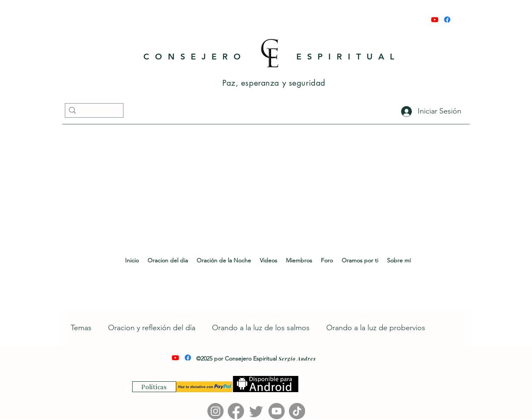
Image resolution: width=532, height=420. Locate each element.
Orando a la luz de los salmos (261, 328)
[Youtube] (435, 20)
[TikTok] (297, 411)
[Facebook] (447, 20)
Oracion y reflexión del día (152, 328)
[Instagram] (216, 411)
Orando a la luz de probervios (376, 328)
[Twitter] (256, 411)
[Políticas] (154, 387)
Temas (81, 328)
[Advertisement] (266, 188)
